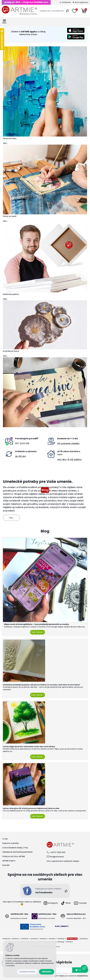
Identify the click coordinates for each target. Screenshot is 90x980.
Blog (45, 490)
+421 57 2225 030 (57, 852)
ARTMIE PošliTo (9, 861)
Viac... (5, 143)
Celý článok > (37, 632)
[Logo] (19, 11)
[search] (67, 12)
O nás (5, 839)
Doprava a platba (11, 843)
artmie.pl (61, 939)
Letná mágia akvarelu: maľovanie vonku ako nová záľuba (29, 747)
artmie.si (52, 939)
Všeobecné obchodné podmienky (17, 852)
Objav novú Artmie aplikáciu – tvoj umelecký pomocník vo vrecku (36, 624)
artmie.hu (25, 939)
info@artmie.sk (57, 857)
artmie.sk (6, 939)
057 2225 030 (22, 443)
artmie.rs (43, 939)
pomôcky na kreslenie (36, 507)
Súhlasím (47, 972)
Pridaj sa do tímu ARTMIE (14, 856)
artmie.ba (84, 939)
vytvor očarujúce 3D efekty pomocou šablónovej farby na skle (31, 808)
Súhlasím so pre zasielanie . (58, 976)
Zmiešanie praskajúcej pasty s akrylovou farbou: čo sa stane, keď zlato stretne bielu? (42, 685)
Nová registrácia (82, 2)
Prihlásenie (66, 2)
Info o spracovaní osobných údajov (63, 861)
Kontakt (6, 865)
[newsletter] (80, 970)
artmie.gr (61, 942)
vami (60, 454)
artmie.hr (34, 939)
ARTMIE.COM (72, 939)
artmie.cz (15, 939)
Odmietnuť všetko (27, 972)
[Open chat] (84, 968)
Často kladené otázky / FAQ (15, 848)
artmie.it (69, 942)
